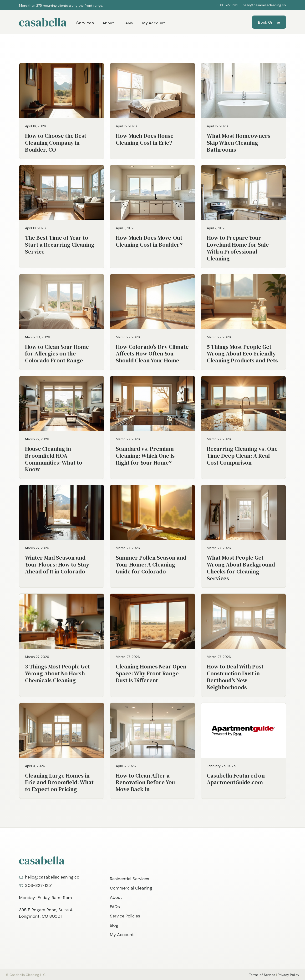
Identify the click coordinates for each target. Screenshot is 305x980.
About (108, 23)
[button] (29, 5)
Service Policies (125, 916)
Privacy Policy (289, 975)
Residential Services (130, 879)
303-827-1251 (227, 5)
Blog (114, 925)
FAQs (128, 23)
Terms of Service (262, 975)
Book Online (269, 22)
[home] (43, 22)
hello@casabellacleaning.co (264, 5)
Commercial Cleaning (131, 888)
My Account (154, 23)
